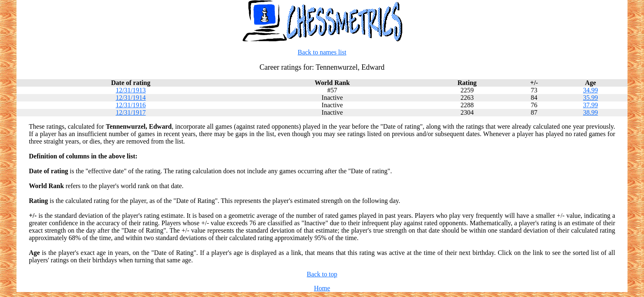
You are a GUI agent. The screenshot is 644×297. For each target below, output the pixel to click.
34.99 (590, 90)
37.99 (590, 105)
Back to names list (322, 52)
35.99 (590, 98)
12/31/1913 (131, 90)
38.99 (590, 112)
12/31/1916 (131, 105)
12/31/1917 (131, 112)
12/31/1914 (131, 98)
